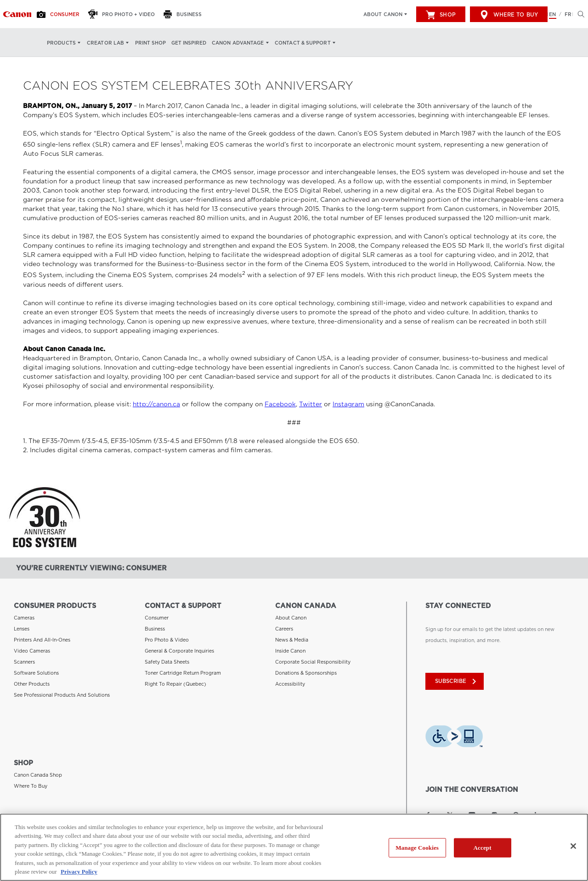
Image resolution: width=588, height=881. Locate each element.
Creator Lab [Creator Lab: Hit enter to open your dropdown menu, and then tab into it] (105, 43)
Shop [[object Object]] (441, 15)
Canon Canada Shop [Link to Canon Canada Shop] (38, 774)
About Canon (383, 14)
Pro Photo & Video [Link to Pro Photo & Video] (167, 640)
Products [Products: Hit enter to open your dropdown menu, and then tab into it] (61, 43)
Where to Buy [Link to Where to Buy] (31, 785)
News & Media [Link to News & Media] (292, 640)
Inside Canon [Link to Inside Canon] (290, 651)
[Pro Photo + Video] (124, 14)
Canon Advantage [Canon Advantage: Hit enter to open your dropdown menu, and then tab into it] (238, 43)
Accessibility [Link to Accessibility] (290, 684)
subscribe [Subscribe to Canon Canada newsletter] (456, 681)
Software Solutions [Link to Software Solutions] (36, 673)
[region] (294, 847)
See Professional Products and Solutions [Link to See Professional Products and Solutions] (62, 695)
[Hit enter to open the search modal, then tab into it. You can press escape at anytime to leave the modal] (579, 14)
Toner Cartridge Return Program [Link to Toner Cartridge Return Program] (183, 673)
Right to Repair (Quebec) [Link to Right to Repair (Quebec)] (175, 684)
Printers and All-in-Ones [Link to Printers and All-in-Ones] (42, 640)
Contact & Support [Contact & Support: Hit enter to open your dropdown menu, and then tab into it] (303, 43)
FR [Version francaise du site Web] (568, 14)
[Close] (573, 846)
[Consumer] (61, 14)
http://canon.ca (156, 404)
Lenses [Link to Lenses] (22, 629)
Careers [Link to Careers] (284, 629)
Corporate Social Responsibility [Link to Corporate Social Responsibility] (313, 662)
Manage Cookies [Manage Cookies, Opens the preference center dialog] (417, 848)
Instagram (348, 404)
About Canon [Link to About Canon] (291, 618)
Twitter (311, 404)
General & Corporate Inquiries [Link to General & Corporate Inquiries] (179, 651)
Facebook (280, 404)
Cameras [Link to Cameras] (24, 618)
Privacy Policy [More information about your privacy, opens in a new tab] (79, 872)
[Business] (185, 14)
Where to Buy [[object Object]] (509, 15)
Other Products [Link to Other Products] (32, 684)
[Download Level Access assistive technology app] (454, 736)
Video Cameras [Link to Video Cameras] (32, 651)
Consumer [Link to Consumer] (157, 618)
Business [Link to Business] (155, 629)
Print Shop (150, 43)
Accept (483, 848)
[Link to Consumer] (17, 14)
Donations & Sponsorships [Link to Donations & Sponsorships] (306, 673)
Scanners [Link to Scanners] (24, 662)
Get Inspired (189, 43)
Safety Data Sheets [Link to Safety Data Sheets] (167, 662)
